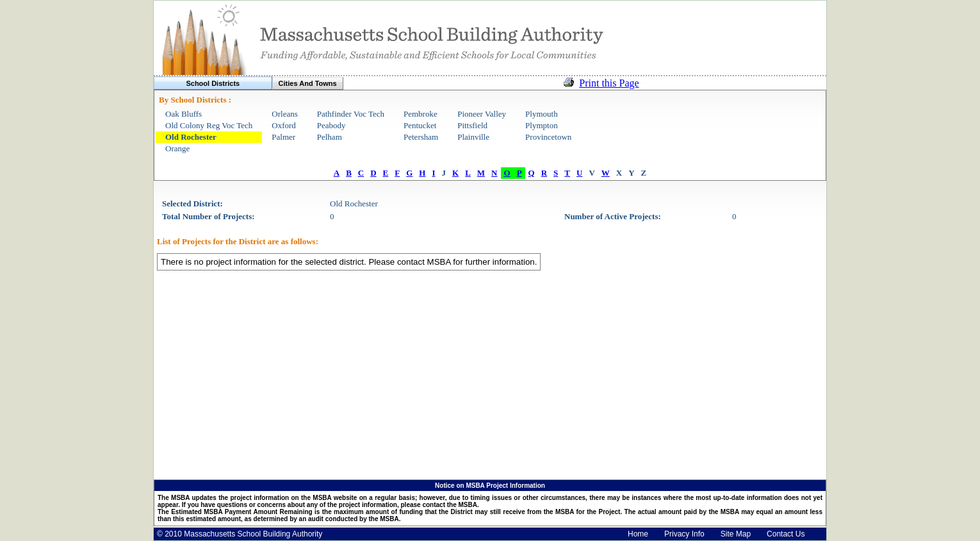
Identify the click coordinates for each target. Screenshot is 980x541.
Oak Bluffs (184, 114)
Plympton (542, 125)
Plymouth (542, 114)
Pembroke (421, 114)
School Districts (213, 83)
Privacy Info (684, 534)
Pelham (330, 137)
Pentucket (420, 125)
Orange (177, 148)
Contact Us (786, 534)
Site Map (736, 534)
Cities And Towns (308, 83)
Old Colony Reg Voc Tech (209, 125)
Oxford (284, 125)
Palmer (283, 137)
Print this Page (609, 83)
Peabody (331, 125)
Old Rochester (191, 137)
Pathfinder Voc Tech (351, 114)
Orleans (284, 114)
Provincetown (548, 137)
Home (638, 534)
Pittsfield (472, 125)
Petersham (421, 137)
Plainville (473, 137)
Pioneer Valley (482, 114)
